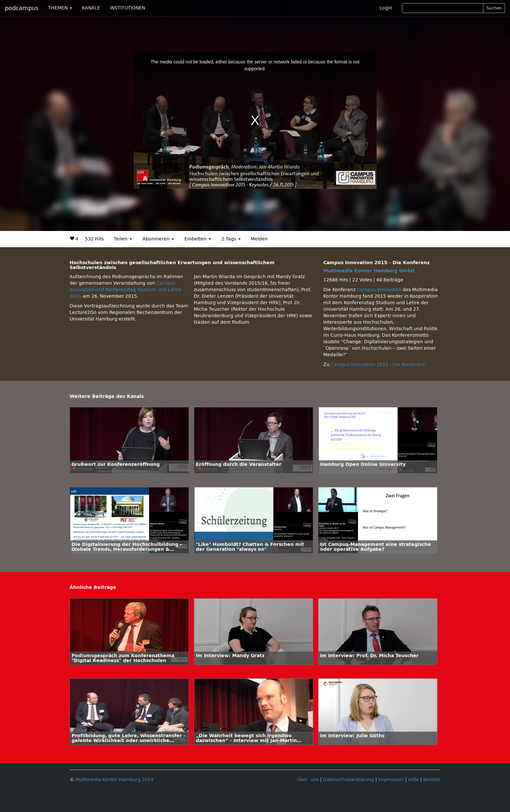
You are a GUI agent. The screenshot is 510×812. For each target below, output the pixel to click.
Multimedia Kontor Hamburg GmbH (369, 271)
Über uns (308, 780)
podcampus (22, 8)
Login (386, 8)
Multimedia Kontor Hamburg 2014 (114, 780)
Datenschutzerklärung (349, 780)
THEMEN (60, 8)
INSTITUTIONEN (127, 8)
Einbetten (198, 239)
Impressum (391, 780)
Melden (259, 239)
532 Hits (94, 239)
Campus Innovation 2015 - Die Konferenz (378, 365)
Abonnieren (158, 239)
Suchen (494, 8)
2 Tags (231, 239)
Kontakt (432, 780)
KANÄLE (91, 8)
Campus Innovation (379, 290)
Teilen (123, 239)
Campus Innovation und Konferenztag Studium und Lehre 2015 (125, 290)
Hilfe (414, 780)
